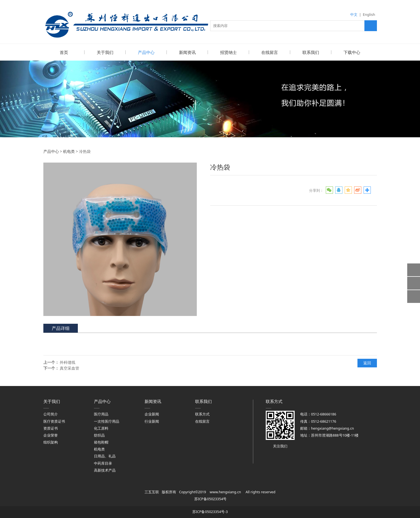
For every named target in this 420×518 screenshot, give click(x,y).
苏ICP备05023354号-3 (210, 511)
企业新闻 (152, 414)
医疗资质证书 (54, 421)
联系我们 (311, 52)
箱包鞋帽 (101, 442)
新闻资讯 (187, 52)
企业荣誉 (51, 435)
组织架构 (51, 442)
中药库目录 (103, 463)
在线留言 (270, 52)
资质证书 (51, 428)
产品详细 (61, 328)
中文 (354, 14)
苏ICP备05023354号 (210, 499)
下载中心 (352, 52)
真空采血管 (69, 368)
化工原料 (101, 428)
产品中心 (146, 52)
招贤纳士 (228, 52)
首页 (64, 52)
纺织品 (99, 435)
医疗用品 (101, 414)
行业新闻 (152, 421)
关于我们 (105, 52)
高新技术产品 (105, 470)
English (369, 14)
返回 (367, 363)
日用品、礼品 (105, 456)
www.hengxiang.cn (225, 492)
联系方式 (202, 414)
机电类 (69, 151)
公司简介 (51, 414)
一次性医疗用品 (107, 421)
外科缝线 (68, 362)
